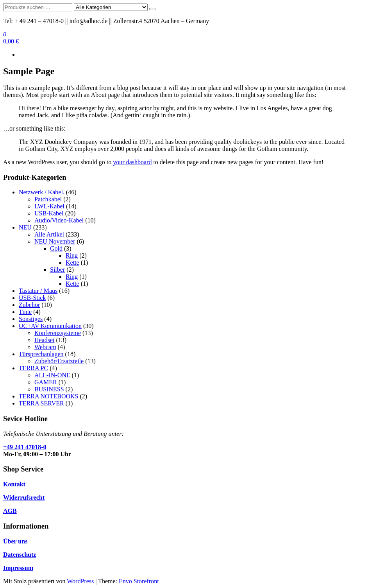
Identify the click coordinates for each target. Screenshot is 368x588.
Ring (72, 255)
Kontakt (14, 484)
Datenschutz (20, 555)
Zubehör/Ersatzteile (59, 361)
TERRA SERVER (41, 403)
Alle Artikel (49, 234)
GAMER (46, 382)
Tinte (25, 312)
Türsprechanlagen (41, 354)
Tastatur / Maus (38, 291)
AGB (10, 511)
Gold (56, 248)
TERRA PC (33, 368)
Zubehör (29, 305)
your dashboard (132, 162)
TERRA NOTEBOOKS (48, 396)
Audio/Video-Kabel (59, 220)
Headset (45, 340)
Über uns (15, 541)
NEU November (55, 241)
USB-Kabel (49, 213)
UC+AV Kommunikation (50, 326)
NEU (25, 227)
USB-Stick (32, 298)
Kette (72, 263)
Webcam (45, 347)
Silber (57, 270)
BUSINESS (49, 389)
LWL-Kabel (49, 206)
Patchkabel (48, 199)
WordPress (80, 581)
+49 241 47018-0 (25, 447)
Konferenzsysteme (58, 333)
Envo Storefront (139, 581)
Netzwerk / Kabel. (42, 192)
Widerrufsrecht (24, 497)
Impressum (18, 568)
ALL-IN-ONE (52, 375)
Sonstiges (31, 319)
